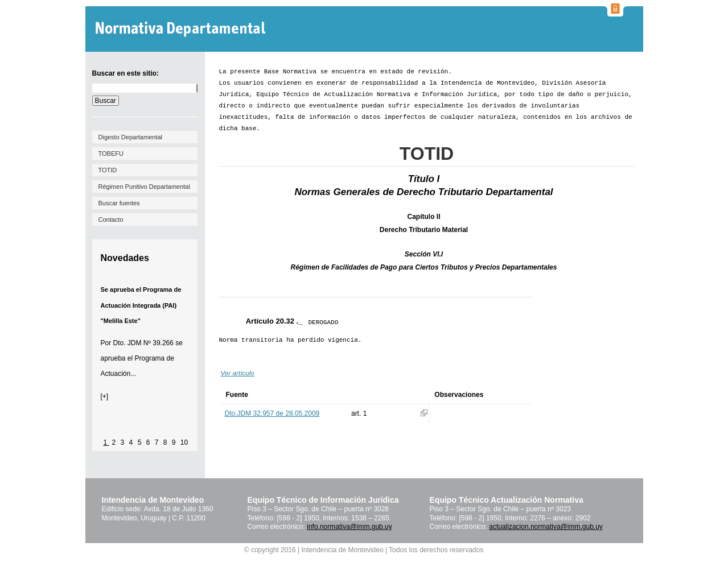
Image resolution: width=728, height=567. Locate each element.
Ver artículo (238, 373)
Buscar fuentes (119, 203)
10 (184, 442)
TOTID (108, 170)
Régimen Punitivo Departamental (144, 187)
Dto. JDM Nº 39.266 (143, 343)
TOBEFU (111, 154)
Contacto (111, 220)
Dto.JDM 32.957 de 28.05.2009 (272, 413)
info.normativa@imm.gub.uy (349, 527)
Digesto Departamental (131, 137)
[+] (105, 396)
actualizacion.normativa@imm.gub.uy (546, 527)
